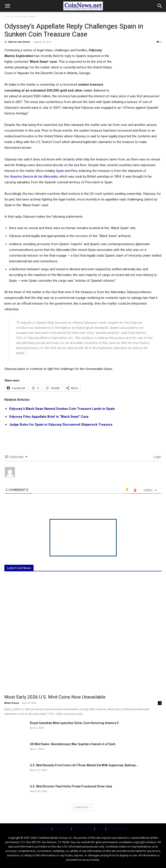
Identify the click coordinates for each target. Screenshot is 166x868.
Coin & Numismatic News (20, 16)
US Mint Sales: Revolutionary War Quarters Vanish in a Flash (73, 744)
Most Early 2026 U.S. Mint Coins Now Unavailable (55, 697)
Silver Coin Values (119, 829)
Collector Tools (83, 829)
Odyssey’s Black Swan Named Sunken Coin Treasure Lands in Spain (62, 409)
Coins (100, 829)
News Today (62, 829)
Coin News (43, 829)
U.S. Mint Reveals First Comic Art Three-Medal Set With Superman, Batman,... (84, 765)
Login (157, 457)
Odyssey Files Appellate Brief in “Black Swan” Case (49, 417)
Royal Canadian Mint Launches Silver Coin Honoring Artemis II (74, 723)
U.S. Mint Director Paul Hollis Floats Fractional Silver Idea (71, 786)
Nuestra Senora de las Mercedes (34, 177)
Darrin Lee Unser (19, 42)
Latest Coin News (19, 568)
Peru (74, 171)
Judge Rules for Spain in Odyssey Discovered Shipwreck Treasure (61, 425)
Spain (60, 171)
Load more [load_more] (83, 807)
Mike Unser (12, 703)
